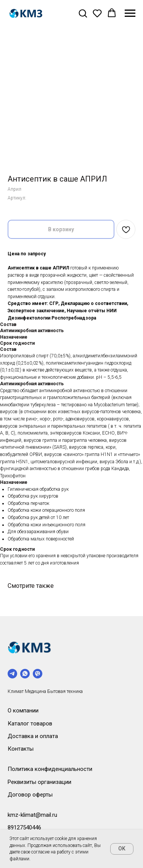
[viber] (38, 674)
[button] (83, 13)
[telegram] (12, 674)
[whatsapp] (25, 674)
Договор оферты (30, 795)
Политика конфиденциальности (50, 769)
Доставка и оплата (33, 736)
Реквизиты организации (39, 782)
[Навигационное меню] (130, 13)
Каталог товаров (30, 724)
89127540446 (24, 827)
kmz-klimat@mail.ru (32, 815)
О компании (23, 711)
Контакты (21, 749)
